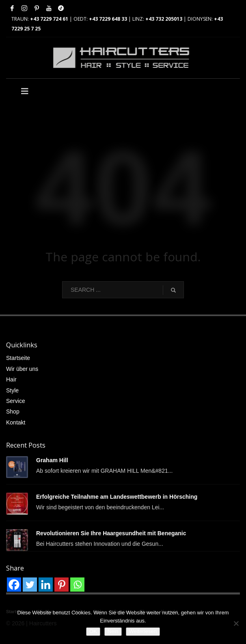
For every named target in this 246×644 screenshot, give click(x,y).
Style (12, 390)
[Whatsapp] (77, 585)
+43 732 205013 (164, 19)
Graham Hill (52, 460)
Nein (113, 631)
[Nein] (236, 623)
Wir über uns (22, 369)
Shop (13, 411)
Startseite (18, 358)
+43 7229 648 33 (108, 19)
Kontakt (16, 422)
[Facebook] (14, 585)
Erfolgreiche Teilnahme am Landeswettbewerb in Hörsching (117, 497)
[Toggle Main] (65, 91)
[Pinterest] (62, 585)
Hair (11, 379)
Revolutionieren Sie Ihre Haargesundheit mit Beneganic (111, 533)
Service (16, 401)
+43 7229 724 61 (49, 19)
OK (93, 631)
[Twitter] (30, 585)
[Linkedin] (46, 585)
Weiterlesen (143, 631)
